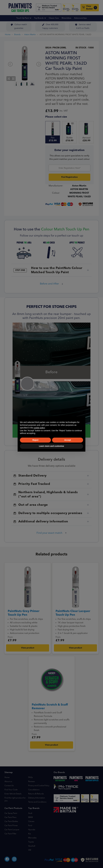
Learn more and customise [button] (51, 446)
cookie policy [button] (39, 428)
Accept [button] (68, 440)
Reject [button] (35, 440)
